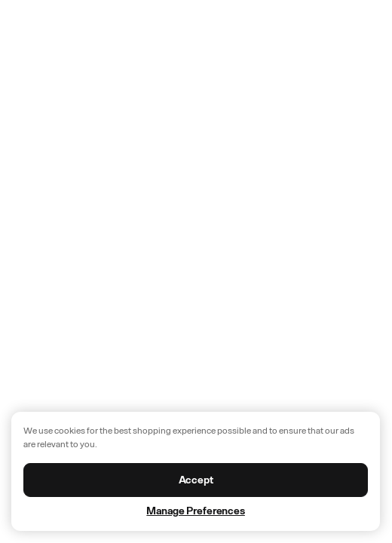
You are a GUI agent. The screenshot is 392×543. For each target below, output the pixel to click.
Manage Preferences (195, 511)
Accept (196, 480)
